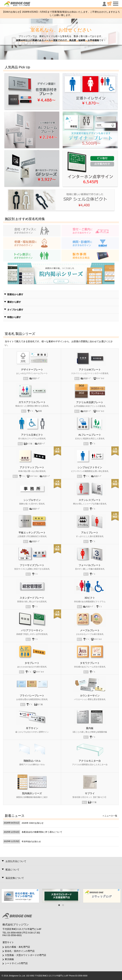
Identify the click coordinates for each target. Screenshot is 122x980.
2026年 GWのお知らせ (33, 823)
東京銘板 (9, 959)
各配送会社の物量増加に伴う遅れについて (42, 832)
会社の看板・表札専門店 (17, 947)
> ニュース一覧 (110, 816)
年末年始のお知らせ (31, 841)
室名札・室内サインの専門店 (20, 951)
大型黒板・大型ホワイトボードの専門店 (25, 955)
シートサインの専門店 (16, 963)
